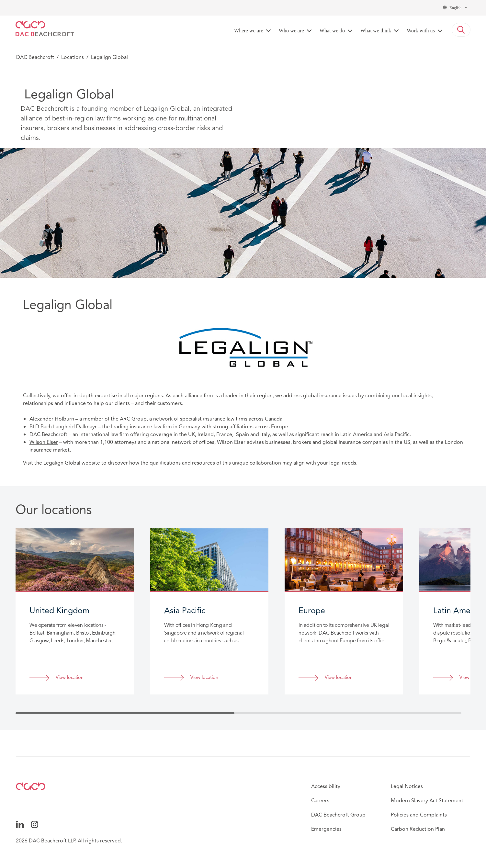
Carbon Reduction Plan (418, 829)
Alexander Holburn (52, 419)
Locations (73, 57)
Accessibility (326, 786)
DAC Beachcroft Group (338, 815)
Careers (320, 801)
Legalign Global (62, 463)
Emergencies (326, 829)
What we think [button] (376, 31)
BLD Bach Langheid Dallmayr (63, 427)
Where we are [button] (249, 31)
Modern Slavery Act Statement (427, 801)
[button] (461, 30)
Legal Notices (407, 786)
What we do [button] (332, 31)
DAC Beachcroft (35, 57)
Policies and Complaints (419, 815)
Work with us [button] (421, 31)
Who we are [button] (291, 31)
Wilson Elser (44, 442)
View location (70, 678)
